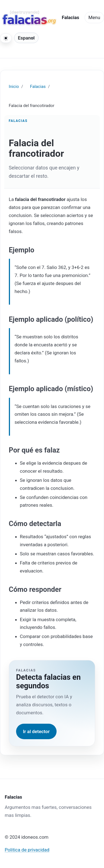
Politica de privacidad (27, 850)
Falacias (38, 87)
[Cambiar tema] (6, 38)
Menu (94, 17)
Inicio (14, 87)
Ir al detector (36, 731)
